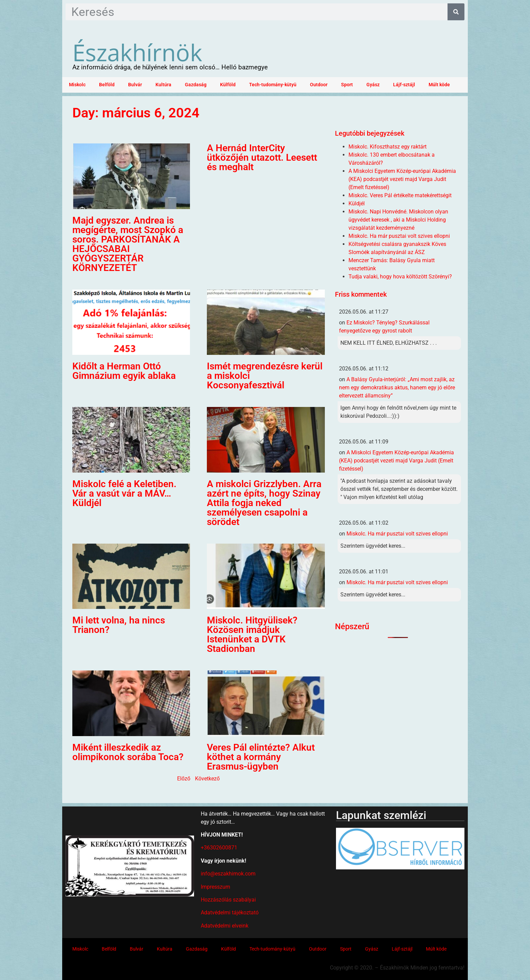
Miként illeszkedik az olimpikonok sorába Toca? (128, 752)
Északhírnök (137, 52)
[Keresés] (456, 12)
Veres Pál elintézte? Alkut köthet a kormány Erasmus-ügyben (261, 757)
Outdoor (319, 85)
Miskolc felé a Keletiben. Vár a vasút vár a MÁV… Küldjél (124, 493)
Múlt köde (439, 85)
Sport (347, 85)
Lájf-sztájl (404, 85)
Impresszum (215, 887)
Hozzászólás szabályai (228, 900)
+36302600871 (219, 848)
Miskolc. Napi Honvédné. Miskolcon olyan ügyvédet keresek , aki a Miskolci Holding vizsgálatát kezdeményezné (398, 220)
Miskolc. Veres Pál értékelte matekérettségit (400, 195)
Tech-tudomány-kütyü (273, 85)
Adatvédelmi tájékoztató (230, 913)
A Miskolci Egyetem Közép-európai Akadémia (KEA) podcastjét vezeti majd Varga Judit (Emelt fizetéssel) (402, 179)
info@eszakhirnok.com (228, 874)
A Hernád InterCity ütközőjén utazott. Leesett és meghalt (262, 157)
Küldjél (357, 203)
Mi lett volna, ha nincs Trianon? (119, 625)
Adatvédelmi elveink (225, 926)
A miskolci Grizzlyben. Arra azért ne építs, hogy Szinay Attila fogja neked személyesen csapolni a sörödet (264, 503)
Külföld (228, 85)
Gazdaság (196, 85)
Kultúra (163, 85)
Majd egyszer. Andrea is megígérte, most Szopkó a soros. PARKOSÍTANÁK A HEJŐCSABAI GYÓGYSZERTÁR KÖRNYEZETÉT (128, 244)
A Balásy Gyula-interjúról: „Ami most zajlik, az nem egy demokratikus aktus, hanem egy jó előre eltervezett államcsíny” (397, 388)
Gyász (373, 85)
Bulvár (135, 85)
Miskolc (77, 85)
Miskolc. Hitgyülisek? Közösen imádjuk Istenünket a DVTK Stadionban (252, 634)
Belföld (107, 85)
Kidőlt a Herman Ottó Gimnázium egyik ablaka (124, 371)
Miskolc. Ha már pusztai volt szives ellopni (399, 236)
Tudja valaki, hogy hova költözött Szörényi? (400, 277)
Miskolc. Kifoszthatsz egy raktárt (388, 147)
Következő (207, 779)
